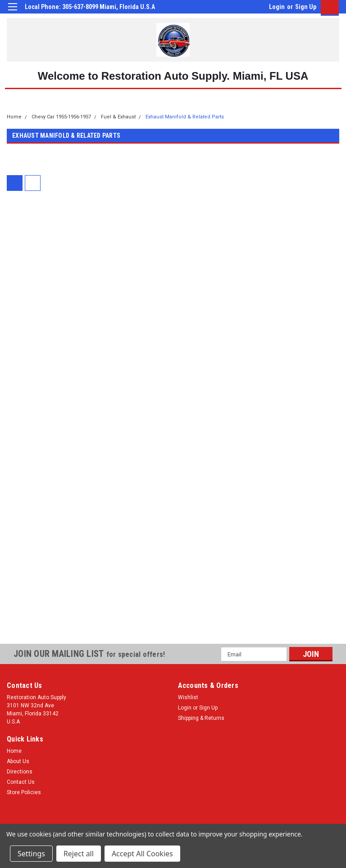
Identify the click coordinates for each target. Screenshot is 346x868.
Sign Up (306, 7)
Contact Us (21, 782)
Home (14, 117)
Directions (20, 772)
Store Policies (24, 792)
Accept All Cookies (142, 854)
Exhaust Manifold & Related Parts (185, 117)
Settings (31, 854)
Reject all (79, 854)
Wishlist (188, 697)
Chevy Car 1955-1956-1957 (61, 117)
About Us (18, 761)
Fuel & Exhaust (118, 117)
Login (277, 7)
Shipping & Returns (201, 718)
